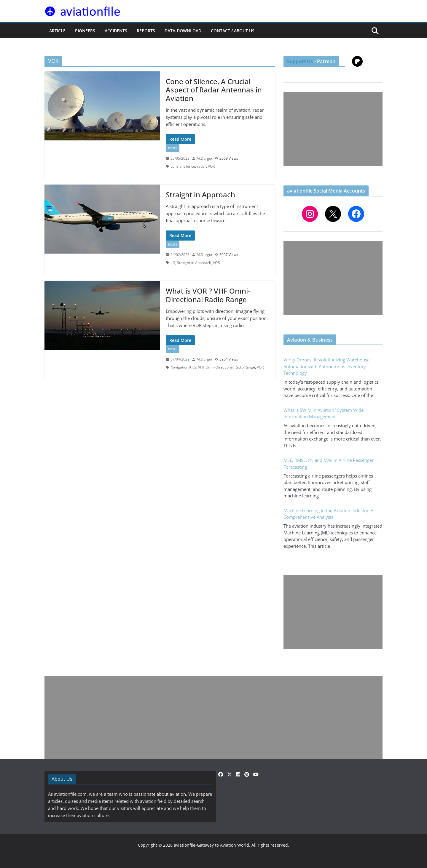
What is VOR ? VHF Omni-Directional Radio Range (208, 295)
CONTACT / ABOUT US (233, 31)
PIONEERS (85, 31)
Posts (173, 148)
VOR (211, 166)
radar (201, 166)
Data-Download (183, 31)
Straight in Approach (200, 194)
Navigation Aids (183, 367)
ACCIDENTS (116, 31)
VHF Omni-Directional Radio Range (227, 367)
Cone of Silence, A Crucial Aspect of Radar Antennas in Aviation (214, 90)
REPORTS (146, 31)
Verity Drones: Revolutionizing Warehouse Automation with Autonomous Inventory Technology (326, 366)
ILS (173, 263)
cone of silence (183, 166)
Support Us (300, 61)
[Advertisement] (333, 129)
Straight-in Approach (194, 263)
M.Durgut (204, 158)
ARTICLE (57, 31)
